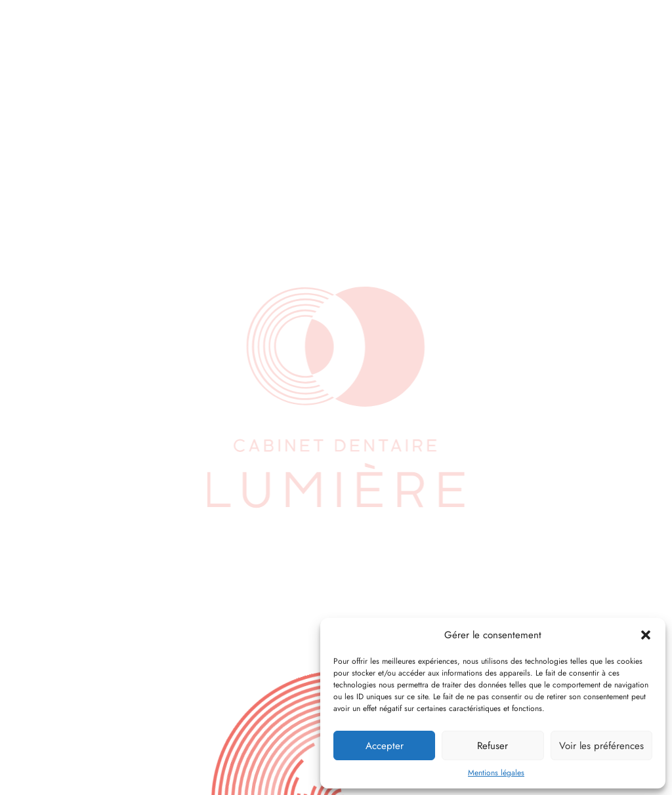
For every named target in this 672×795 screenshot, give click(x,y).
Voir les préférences (601, 746)
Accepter (385, 746)
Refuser (493, 746)
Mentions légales (496, 773)
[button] (646, 635)
